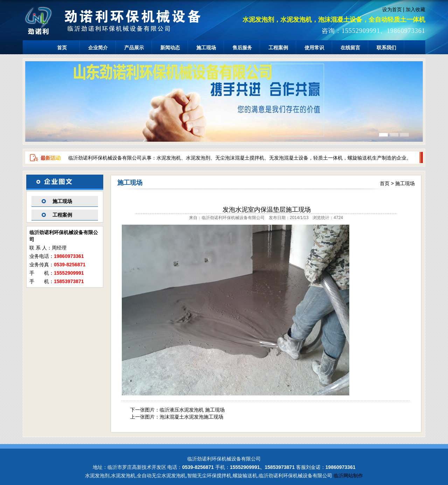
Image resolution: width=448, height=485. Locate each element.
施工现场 (206, 48)
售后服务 (242, 48)
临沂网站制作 (348, 476)
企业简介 (98, 48)
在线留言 (350, 48)
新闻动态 (170, 48)
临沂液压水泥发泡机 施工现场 (192, 410)
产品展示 (134, 48)
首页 (62, 48)
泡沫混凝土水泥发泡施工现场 (191, 417)
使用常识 (314, 48)
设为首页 (392, 9)
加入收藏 (415, 9)
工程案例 (278, 48)
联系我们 (386, 48)
